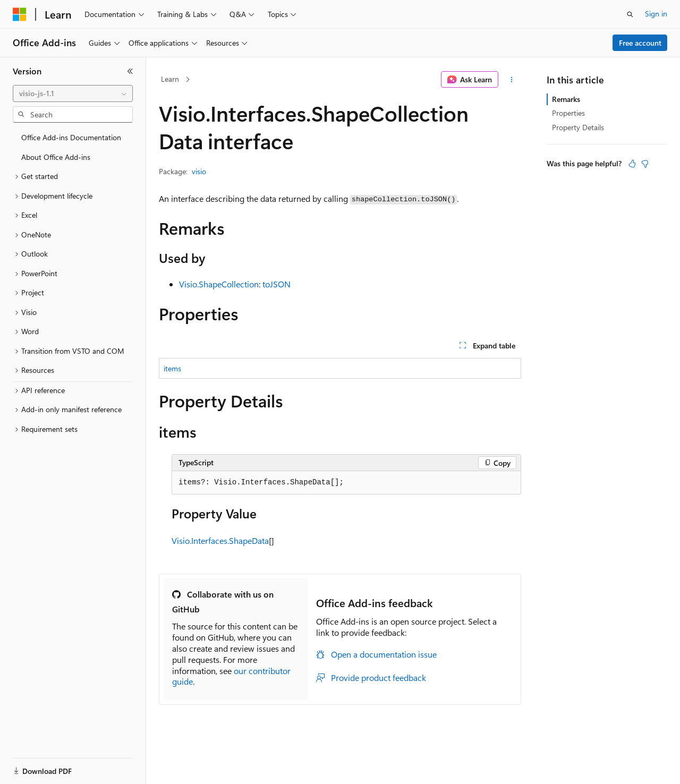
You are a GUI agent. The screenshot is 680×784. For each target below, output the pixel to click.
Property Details (578, 127)
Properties (568, 113)
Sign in (656, 14)
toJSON (277, 284)
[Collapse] (130, 71)
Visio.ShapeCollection (219, 284)
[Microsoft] (20, 14)
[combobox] (73, 93)
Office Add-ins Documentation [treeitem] (71, 137)
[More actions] (512, 80)
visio (199, 171)
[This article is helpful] (632, 164)
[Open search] (630, 14)
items (172, 368)
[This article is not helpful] (645, 164)
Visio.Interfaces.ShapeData (220, 540)
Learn (170, 79)
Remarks (566, 99)
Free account (640, 43)
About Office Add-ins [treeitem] (56, 157)
